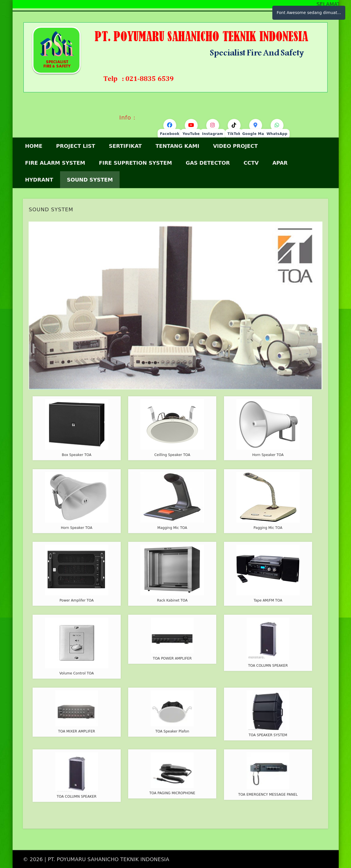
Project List (76, 146)
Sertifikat (125, 146)
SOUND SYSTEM (90, 180)
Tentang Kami (178, 146)
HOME (34, 146)
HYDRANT (39, 180)
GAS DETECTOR (208, 163)
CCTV (251, 163)
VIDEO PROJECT (235, 146)
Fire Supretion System (135, 163)
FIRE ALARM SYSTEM (55, 163)
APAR (280, 163)
